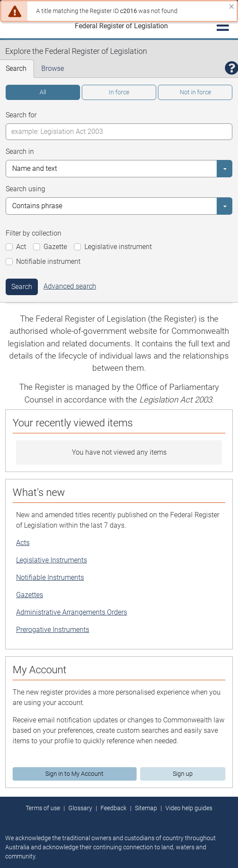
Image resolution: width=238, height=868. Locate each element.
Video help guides (189, 808)
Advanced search (70, 286)
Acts (23, 543)
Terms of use (43, 808)
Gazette (55, 247)
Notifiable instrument (48, 261)
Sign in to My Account (74, 774)
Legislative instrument (118, 247)
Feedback (114, 808)
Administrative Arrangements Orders (72, 612)
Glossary (80, 808)
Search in (20, 151)
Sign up (183, 774)
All (43, 92)
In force (119, 92)
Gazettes (30, 595)
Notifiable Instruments (50, 577)
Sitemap (146, 808)
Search (22, 287)
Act (21, 247)
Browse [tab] (53, 68)
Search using (25, 189)
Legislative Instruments (52, 560)
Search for (21, 115)
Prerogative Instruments (53, 630)
